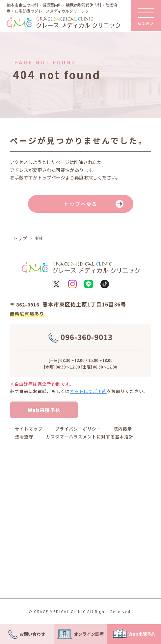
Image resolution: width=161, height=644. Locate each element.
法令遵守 (24, 437)
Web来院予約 (44, 410)
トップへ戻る (81, 204)
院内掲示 (123, 429)
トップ (20, 238)
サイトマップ (29, 429)
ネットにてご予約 (88, 391)
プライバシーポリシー (78, 429)
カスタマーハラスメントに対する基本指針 (90, 437)
